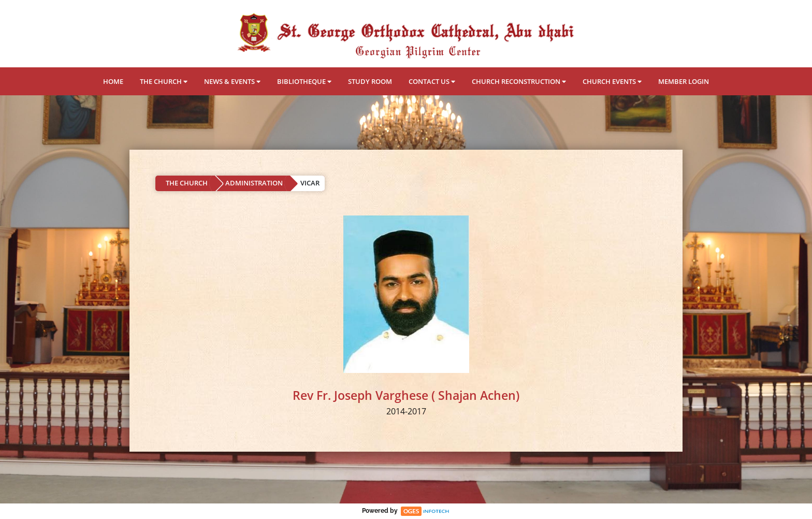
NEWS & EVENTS (232, 81)
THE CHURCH (164, 81)
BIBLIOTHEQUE (304, 81)
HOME (113, 81)
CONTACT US (432, 81)
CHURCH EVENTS (612, 81)
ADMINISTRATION (254, 183)
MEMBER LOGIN (684, 81)
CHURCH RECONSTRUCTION (519, 81)
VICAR (310, 183)
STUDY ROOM (370, 81)
